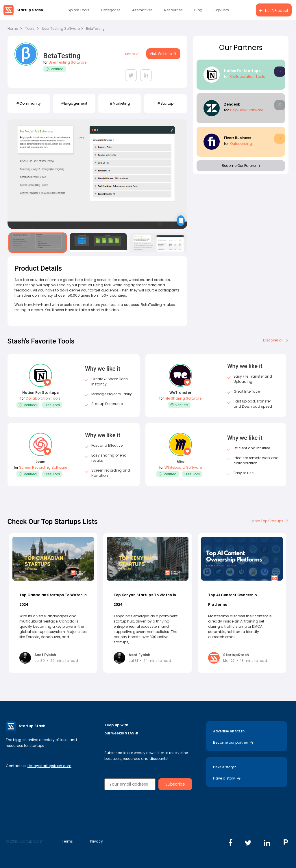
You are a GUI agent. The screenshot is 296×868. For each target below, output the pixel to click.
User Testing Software (62, 28)
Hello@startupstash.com (49, 766)
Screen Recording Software (43, 467)
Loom (40, 462)
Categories (111, 10)
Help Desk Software (247, 110)
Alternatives (142, 10)
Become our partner (234, 742)
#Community (28, 103)
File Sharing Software (183, 398)
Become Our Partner (241, 166)
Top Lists (221, 10)
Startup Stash (30, 10)
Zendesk (232, 104)
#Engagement (74, 103)
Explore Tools (78, 10)
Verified (55, 69)
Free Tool (52, 405)
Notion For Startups (242, 71)
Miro (181, 462)
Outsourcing (241, 144)
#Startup (165, 103)
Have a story (227, 778)
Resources (173, 10)
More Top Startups (270, 521)
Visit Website (163, 54)
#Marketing (120, 103)
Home (15, 28)
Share (132, 54)
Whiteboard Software (183, 467)
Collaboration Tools (248, 76)
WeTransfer (180, 393)
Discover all (276, 340)
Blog (198, 10)
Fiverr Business (238, 138)
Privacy (97, 841)
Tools (30, 28)
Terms (67, 841)
